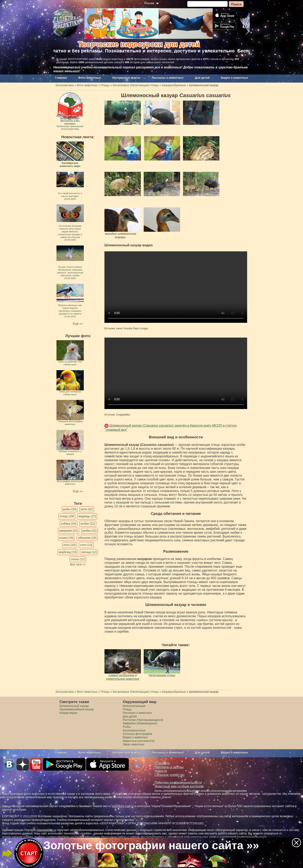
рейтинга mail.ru (123, 806)
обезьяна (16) (87, 538)
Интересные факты (126, 78)
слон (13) (86, 545)
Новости (161, 771)
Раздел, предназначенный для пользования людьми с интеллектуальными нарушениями (201, 790)
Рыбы (127, 727)
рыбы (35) (70, 509)
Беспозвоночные (134, 730)
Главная (61, 78)
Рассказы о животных (167, 78)
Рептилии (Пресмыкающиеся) (143, 720)
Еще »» (78, 324)
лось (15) (70, 545)
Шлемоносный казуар (74, 706)
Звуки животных (134, 744)
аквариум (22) (68, 531)
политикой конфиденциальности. (245, 837)
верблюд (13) (68, 552)
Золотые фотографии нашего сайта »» (151, 845)
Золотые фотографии (138, 734)
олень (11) (78, 559)
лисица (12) (89, 552)
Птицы (127, 709)
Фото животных (90, 78)
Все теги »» (78, 564)
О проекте (162, 763)
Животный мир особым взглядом (179, 786)
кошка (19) (66, 538)
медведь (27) (87, 516)
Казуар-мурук (69, 713)
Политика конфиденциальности (178, 782)
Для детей (202, 78)
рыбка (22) (90, 531)
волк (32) (87, 509)
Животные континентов (139, 741)
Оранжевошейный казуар (77, 709)
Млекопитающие (134, 706)
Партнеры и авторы (169, 767)
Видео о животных (234, 78)
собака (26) (69, 524)
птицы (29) (67, 516)
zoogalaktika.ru (46, 830)
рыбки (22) (88, 524)
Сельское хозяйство (170, 775)
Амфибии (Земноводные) (140, 723)
